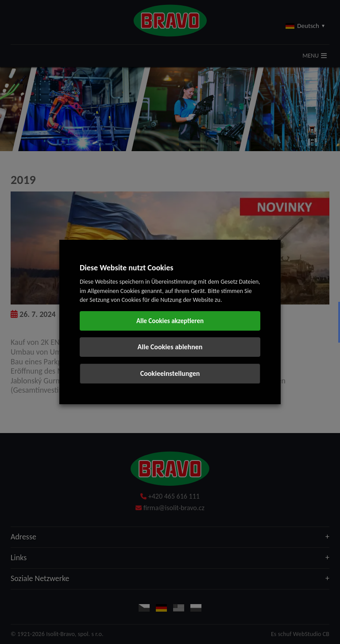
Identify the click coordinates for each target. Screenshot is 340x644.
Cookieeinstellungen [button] (170, 373)
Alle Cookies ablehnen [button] (170, 347)
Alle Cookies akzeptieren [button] (170, 321)
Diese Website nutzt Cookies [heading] (126, 268)
